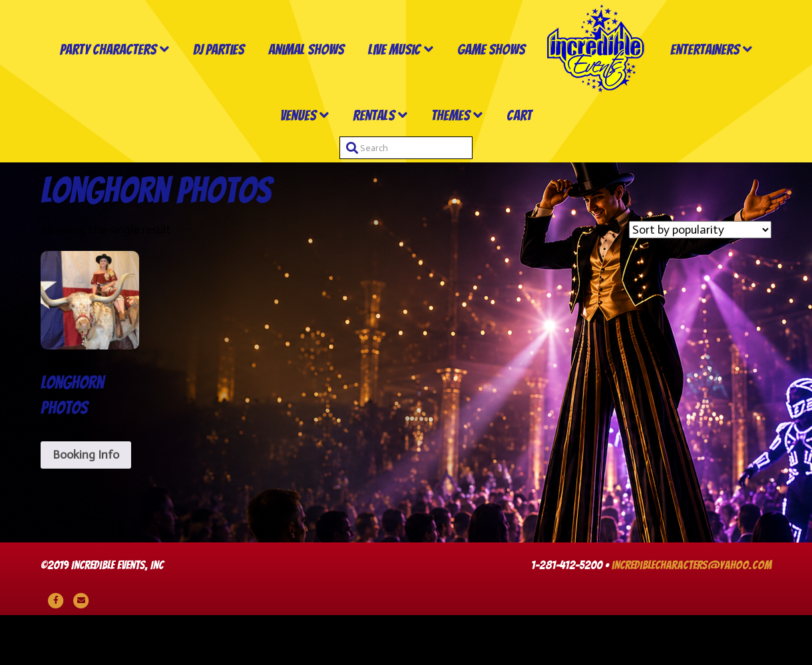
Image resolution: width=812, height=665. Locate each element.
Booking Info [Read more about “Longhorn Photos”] (86, 455)
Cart (519, 115)
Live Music (394, 50)
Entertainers (705, 50)
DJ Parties (219, 50)
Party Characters (108, 50)
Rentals (374, 115)
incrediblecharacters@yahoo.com (692, 565)
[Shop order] (700, 230)
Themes (451, 115)
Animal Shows (306, 50)
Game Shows (491, 50)
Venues (298, 115)
